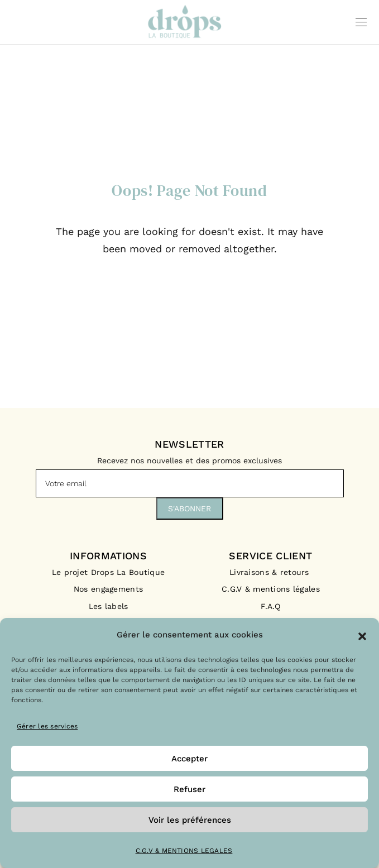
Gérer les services (47, 726)
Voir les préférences (190, 820)
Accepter (189, 759)
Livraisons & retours (271, 572)
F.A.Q (270, 606)
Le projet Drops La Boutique (109, 572)
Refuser (189, 789)
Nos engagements (108, 589)
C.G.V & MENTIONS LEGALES (184, 851)
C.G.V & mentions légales (271, 589)
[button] (362, 635)
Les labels (109, 606)
